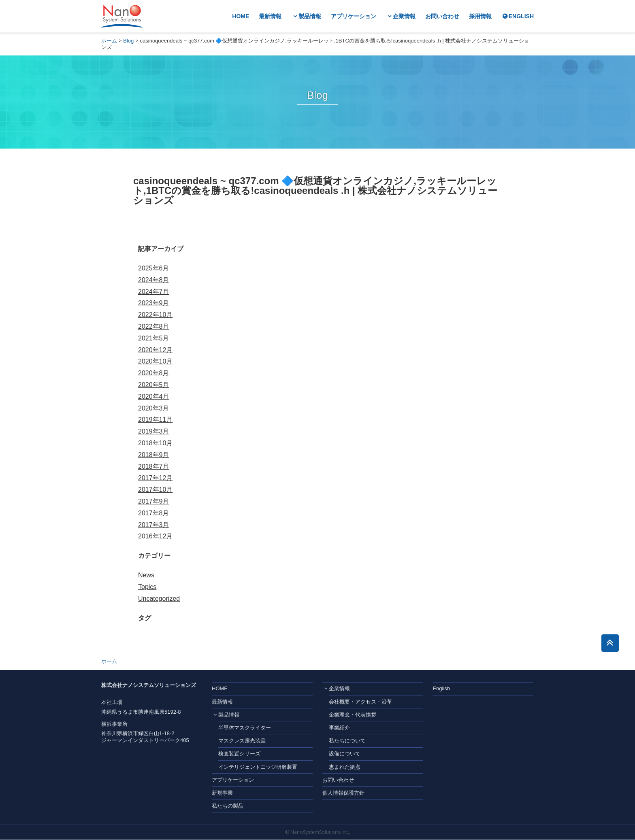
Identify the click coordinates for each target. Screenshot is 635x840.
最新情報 (270, 16)
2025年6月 (154, 268)
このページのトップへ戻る (610, 643)
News (146, 575)
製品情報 (310, 16)
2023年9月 (154, 303)
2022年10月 (155, 315)
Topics (147, 587)
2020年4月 (154, 397)
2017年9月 (154, 501)
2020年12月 (155, 350)
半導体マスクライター (245, 728)
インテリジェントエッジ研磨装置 (258, 767)
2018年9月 (154, 455)
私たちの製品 (228, 806)
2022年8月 (154, 326)
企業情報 (404, 16)
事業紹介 (339, 728)
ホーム (109, 41)
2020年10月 (155, 361)
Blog (128, 41)
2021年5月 (154, 338)
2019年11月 (155, 420)
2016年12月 (155, 536)
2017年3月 (154, 525)
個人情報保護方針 (343, 793)
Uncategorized (159, 599)
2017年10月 (155, 490)
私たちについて (347, 741)
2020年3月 (154, 408)
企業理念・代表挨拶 (353, 715)
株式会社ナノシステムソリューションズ (122, 16)
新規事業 (222, 793)
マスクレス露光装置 (242, 741)
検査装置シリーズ (239, 754)
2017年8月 (154, 513)
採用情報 (480, 16)
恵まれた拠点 (345, 767)
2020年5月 (154, 385)
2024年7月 (154, 292)
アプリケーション (354, 16)
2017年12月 (155, 478)
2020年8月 (154, 373)
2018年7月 (154, 467)
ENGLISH (521, 16)
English (441, 689)
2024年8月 (154, 280)
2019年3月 (154, 431)
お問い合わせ (442, 16)
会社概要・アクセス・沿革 (360, 702)
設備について (345, 754)
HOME (241, 16)
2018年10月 (155, 443)
